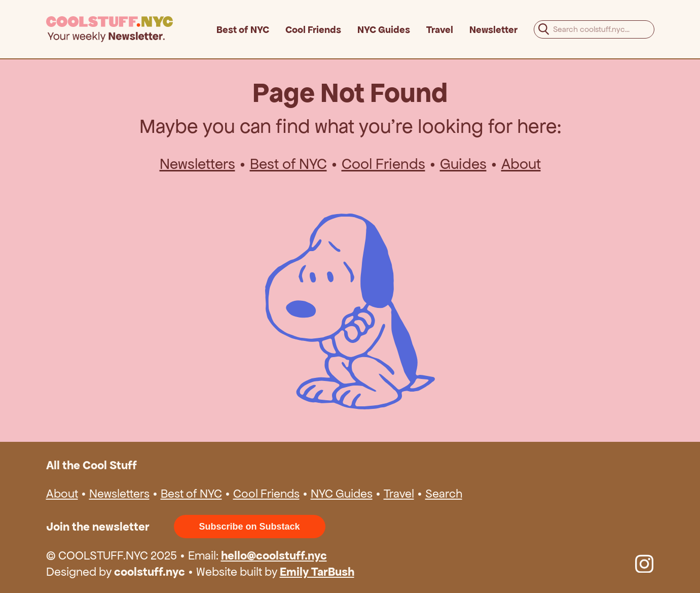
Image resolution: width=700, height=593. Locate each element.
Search (444, 494)
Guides (463, 164)
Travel (440, 29)
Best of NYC (243, 29)
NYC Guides (384, 29)
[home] (131, 29)
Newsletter (493, 29)
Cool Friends (313, 29)
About (521, 164)
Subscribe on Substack (250, 527)
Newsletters (197, 164)
